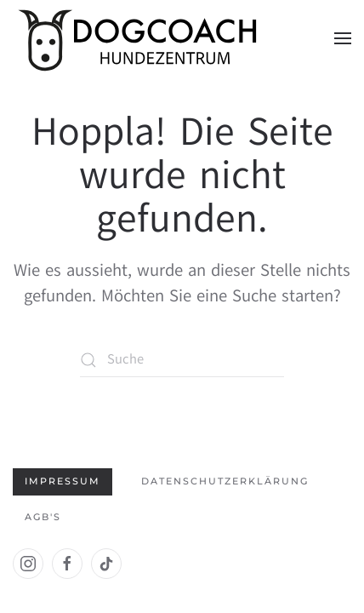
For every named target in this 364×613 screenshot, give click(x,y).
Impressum (63, 481)
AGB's (43, 517)
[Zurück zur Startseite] (140, 38)
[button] (343, 38)
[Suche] (182, 360)
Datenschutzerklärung (225, 481)
